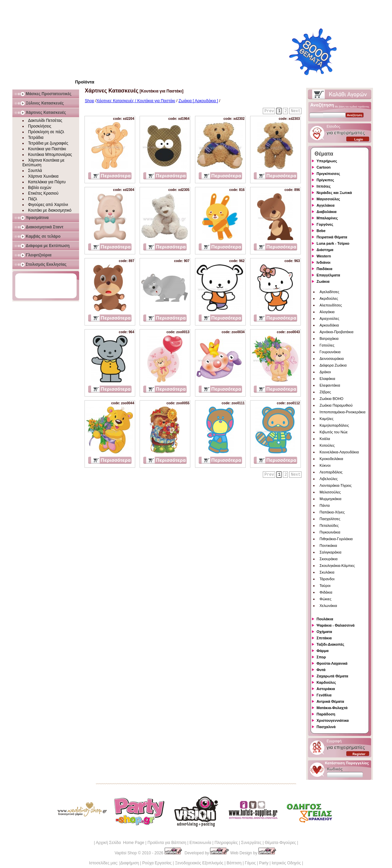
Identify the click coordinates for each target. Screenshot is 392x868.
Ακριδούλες (329, 298)
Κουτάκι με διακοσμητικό (50, 210)
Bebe (321, 231)
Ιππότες (324, 186)
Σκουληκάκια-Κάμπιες (337, 566)
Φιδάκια (326, 592)
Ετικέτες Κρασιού (43, 193)
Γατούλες (327, 345)
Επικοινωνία (200, 843)
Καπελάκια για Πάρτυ (47, 182)
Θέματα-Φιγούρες (280, 843)
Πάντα (325, 505)
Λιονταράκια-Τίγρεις (336, 485)
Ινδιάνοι (324, 262)
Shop (89, 101)
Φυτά (321, 670)
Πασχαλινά (326, 727)
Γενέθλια (324, 695)
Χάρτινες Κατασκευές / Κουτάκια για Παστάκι (136, 101)
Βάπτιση (234, 863)
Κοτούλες (327, 445)
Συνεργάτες (251, 843)
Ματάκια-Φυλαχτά (332, 708)
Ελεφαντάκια (330, 385)
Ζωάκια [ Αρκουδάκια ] (198, 101)
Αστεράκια (326, 689)
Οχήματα (324, 632)
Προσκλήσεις (40, 126)
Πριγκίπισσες (328, 174)
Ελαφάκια (327, 379)
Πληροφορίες (226, 843)
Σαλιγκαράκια (330, 552)
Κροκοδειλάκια (331, 459)
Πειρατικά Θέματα (332, 237)
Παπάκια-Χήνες (332, 512)
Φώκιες (326, 599)
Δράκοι (325, 372)
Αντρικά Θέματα (330, 701)
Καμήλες (327, 419)
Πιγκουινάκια (330, 532)
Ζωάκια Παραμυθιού (336, 405)
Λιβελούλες (329, 479)
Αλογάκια (327, 312)
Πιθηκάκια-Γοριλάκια (336, 539)
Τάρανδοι (327, 579)
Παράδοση (326, 714)
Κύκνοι (325, 465)
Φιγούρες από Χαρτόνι (48, 205)
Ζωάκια (323, 281)
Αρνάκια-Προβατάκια (336, 332)
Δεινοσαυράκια (332, 359)
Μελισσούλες (330, 492)
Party (264, 863)
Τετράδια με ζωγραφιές (48, 143)
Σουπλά (35, 171)
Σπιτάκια (324, 638)
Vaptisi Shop (126, 853)
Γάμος (250, 863)
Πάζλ (33, 199)
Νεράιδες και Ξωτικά (334, 193)
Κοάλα (325, 439)
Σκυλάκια (327, 572)
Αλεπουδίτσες (331, 305)
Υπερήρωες (327, 161)
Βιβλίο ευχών (40, 188)
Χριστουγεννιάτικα (333, 720)
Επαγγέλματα (328, 275)
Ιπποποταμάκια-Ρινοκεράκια (342, 412)
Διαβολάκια (327, 212)
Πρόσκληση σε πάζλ (46, 132)
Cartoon (324, 167)
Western (324, 256)
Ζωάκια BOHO (331, 399)
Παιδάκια (324, 269)
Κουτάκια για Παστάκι (47, 149)
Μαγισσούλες (328, 199)
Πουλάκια (325, 619)
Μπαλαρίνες (327, 218)
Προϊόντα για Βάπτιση (167, 843)
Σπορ (321, 657)
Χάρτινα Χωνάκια (43, 176)
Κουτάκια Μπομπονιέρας (50, 155)
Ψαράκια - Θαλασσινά (336, 625)
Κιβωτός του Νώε (334, 432)
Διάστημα (325, 250)
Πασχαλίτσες (330, 519)
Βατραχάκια (329, 339)
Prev (269, 111)
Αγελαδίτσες (329, 292)
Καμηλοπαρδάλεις (334, 425)
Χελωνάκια (328, 606)
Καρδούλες (326, 682)
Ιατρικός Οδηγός (286, 863)
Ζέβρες (325, 392)
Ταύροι (325, 586)
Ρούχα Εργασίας (157, 863)
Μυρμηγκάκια (330, 499)
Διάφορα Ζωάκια (333, 365)
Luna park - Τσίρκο (333, 243)
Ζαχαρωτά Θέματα (332, 676)
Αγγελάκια (326, 205)
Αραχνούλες (329, 318)
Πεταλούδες (329, 525)
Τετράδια (36, 138)
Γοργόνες (325, 224)
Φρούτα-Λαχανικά (332, 663)
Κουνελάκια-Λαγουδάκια (339, 452)
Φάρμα (323, 651)
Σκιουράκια (329, 559)
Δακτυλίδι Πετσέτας (45, 121)
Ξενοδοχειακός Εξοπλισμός (199, 863)
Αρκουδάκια (329, 325)
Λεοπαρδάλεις (331, 472)
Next (296, 111)
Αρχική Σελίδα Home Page (120, 843)
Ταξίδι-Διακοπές (330, 644)
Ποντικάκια (328, 546)
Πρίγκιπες (325, 180)
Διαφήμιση (130, 863)
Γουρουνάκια (330, 352)
